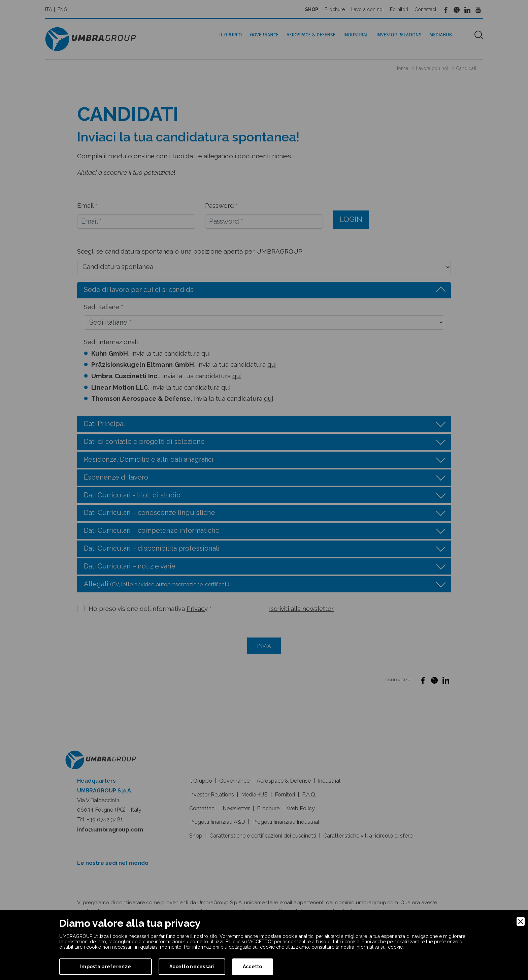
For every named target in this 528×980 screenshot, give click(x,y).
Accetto (253, 967)
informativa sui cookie (379, 947)
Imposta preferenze (106, 967)
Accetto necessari (192, 967)
